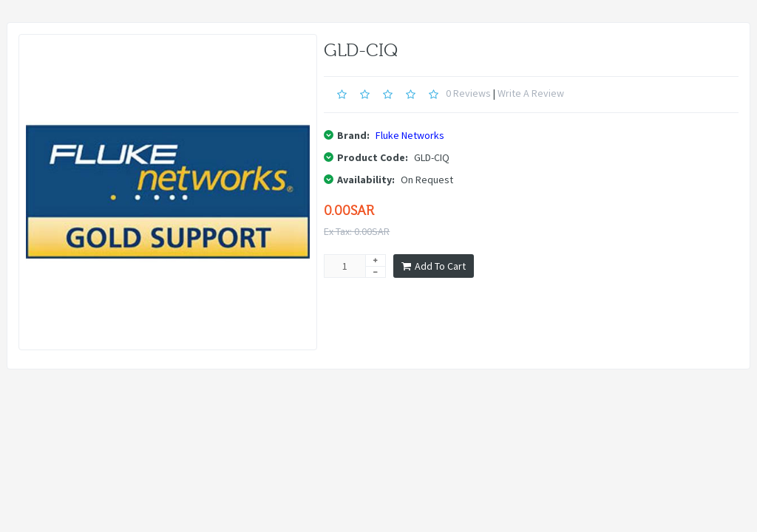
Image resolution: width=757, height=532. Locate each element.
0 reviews (468, 93)
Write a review (531, 93)
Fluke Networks (410, 135)
